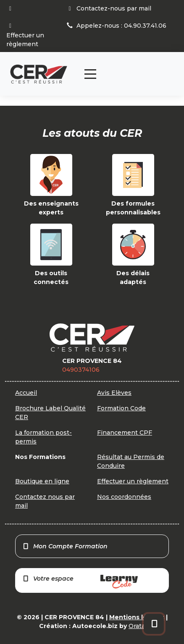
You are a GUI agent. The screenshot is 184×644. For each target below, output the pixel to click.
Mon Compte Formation (65, 546)
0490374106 (81, 370)
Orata (137, 626)
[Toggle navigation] (90, 74)
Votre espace (80, 582)
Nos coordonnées (124, 497)
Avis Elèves (114, 393)
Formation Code (121, 408)
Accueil (26, 393)
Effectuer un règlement (133, 481)
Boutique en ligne (42, 481)
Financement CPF (125, 433)
